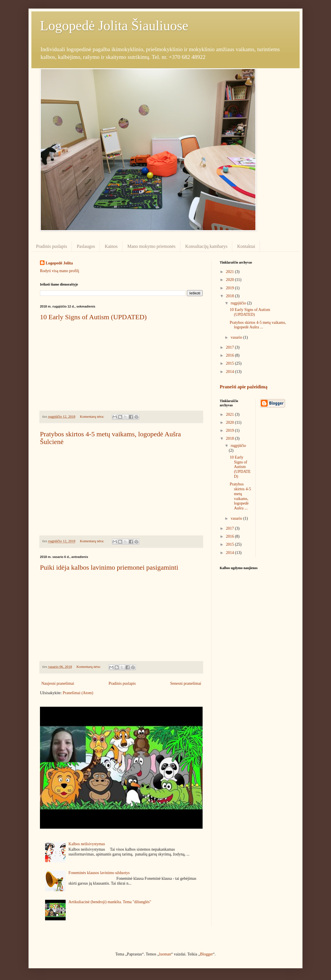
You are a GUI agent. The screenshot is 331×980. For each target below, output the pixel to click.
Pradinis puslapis (52, 246)
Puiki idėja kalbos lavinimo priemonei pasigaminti (109, 567)
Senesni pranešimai (186, 683)
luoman (165, 954)
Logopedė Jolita (59, 263)
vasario (237, 337)
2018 (231, 296)
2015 (231, 363)
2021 (231, 272)
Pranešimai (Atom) (78, 693)
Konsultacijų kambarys (206, 246)
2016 (231, 355)
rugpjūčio (239, 303)
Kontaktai (246, 246)
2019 (231, 288)
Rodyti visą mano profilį (59, 271)
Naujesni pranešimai (58, 683)
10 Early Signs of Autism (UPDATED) (93, 317)
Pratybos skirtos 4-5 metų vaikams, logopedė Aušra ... (258, 325)
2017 (231, 347)
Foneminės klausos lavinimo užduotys (99, 873)
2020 (231, 280)
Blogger (206, 954)
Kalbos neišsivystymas (87, 844)
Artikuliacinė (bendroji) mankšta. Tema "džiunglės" (110, 902)
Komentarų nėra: (92, 417)
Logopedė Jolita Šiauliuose (114, 26)
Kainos (111, 246)
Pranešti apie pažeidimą (244, 387)
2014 (231, 372)
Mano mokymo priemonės (151, 246)
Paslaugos (86, 246)
